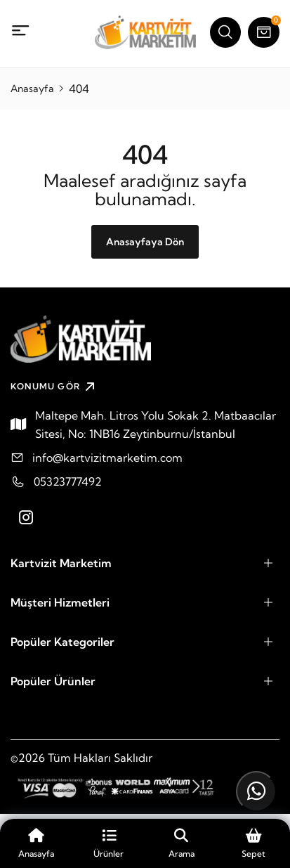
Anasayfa (32, 89)
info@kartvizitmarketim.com (107, 458)
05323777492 (68, 481)
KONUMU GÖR (54, 387)
